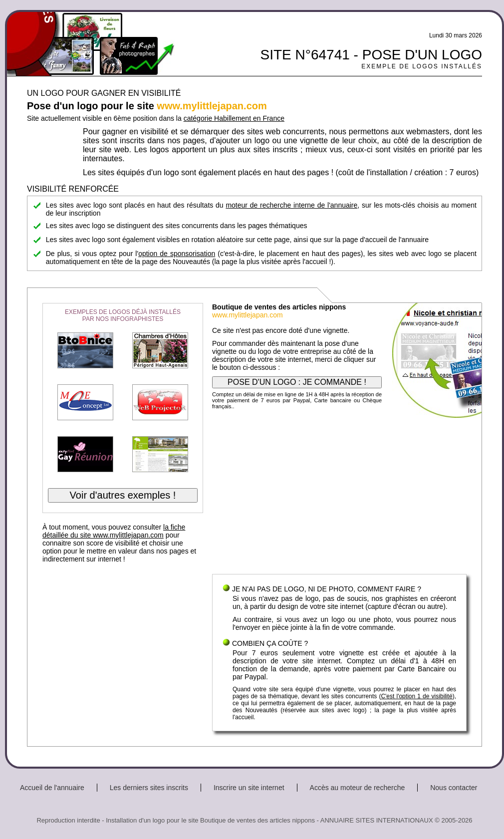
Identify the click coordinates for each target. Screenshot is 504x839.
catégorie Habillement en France (234, 118)
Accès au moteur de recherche (358, 788)
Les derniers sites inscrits (149, 788)
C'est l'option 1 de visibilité (416, 696)
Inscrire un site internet (249, 788)
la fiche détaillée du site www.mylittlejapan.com (114, 531)
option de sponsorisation (177, 254)
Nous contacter (454, 788)
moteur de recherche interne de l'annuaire (291, 205)
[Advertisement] (339, 494)
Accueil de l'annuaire (52, 788)
